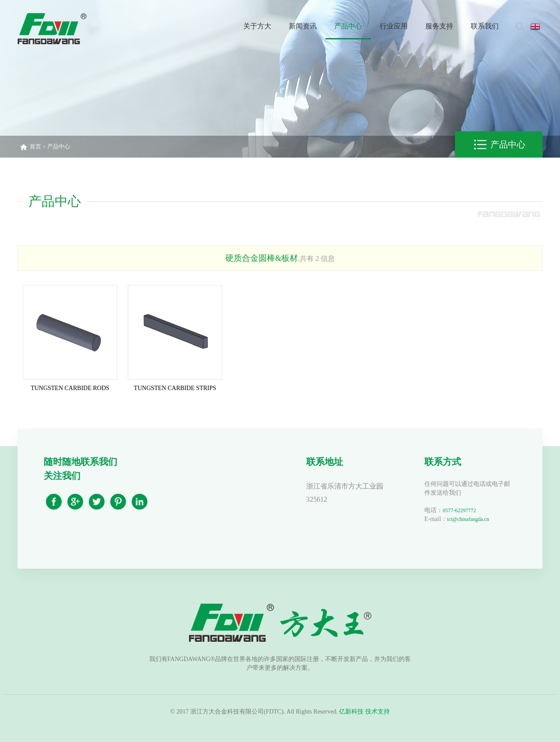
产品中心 (348, 26)
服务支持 (439, 26)
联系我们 (485, 26)
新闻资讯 (303, 26)
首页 (35, 146)
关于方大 (257, 26)
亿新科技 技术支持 (364, 712)
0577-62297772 (459, 510)
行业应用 (394, 26)
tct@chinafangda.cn (468, 519)
